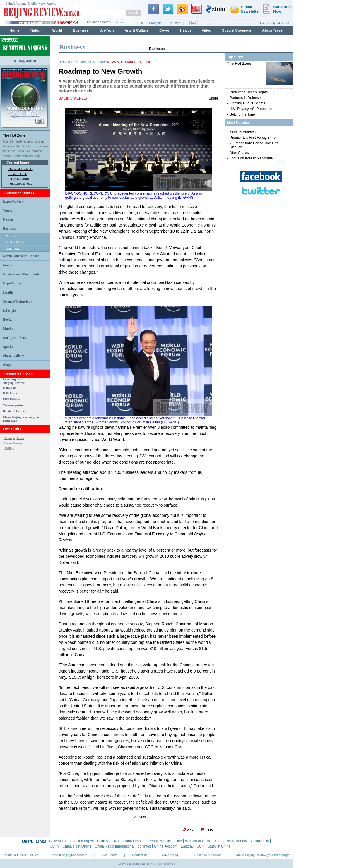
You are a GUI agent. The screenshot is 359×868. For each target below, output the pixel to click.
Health (8, 292)
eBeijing (9, 448)
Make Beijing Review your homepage (263, 855)
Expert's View (13, 201)
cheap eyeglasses (14, 438)
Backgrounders (14, 338)
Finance (11, 236)
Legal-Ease (13, 248)
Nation (8, 219)
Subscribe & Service (207, 855)
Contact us (140, 855)
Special (8, 347)
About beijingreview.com (70, 855)
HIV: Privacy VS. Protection (251, 109)
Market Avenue (13, 443)
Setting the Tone (242, 114)
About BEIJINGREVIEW (21, 855)
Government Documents (21, 274)
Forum (8, 265)
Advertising (170, 855)
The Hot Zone (14, 135)
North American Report (21, 256)
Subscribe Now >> (20, 193)
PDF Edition (12, 399)
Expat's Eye (12, 283)
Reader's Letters (14, 411)
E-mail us (10, 387)
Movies (8, 329)
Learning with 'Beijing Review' (14, 381)
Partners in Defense (245, 98)
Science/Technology (18, 301)
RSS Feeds (10, 393)
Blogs (7, 365)
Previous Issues (20, 179)
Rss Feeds (110, 855)
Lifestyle (9, 311)
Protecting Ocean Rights (249, 92)
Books (7, 320)
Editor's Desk (18, 174)
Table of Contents (21, 169)
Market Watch (15, 242)
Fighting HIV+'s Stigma (247, 103)
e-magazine (25, 61)
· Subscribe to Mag (20, 183)
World (8, 210)
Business (9, 229)
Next (142, 817)
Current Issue (18, 162)
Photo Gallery (13, 356)
